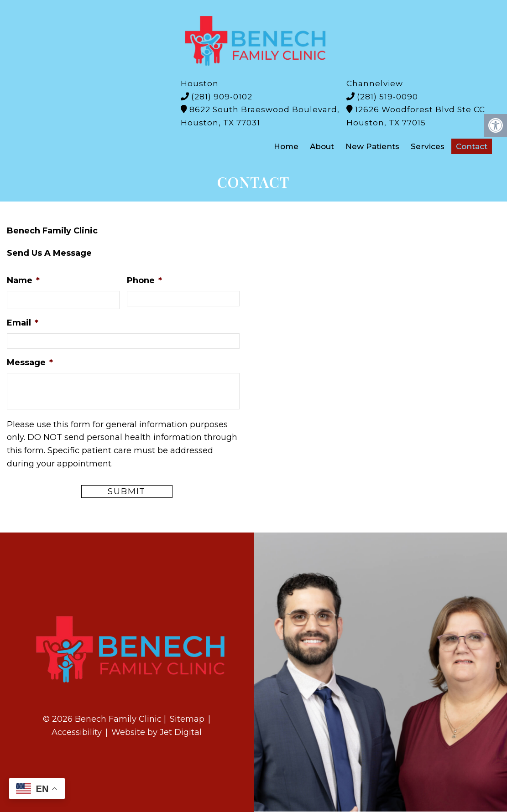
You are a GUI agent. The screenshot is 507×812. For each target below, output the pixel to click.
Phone (144, 280)
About (322, 146)
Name (23, 280)
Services (428, 146)
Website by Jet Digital (157, 732)
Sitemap (187, 719)
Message (30, 362)
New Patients (372, 146)
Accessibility (77, 732)
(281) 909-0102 (222, 97)
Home (286, 146)
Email (23, 323)
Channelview (375, 83)
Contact (472, 146)
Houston (200, 83)
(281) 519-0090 (387, 97)
